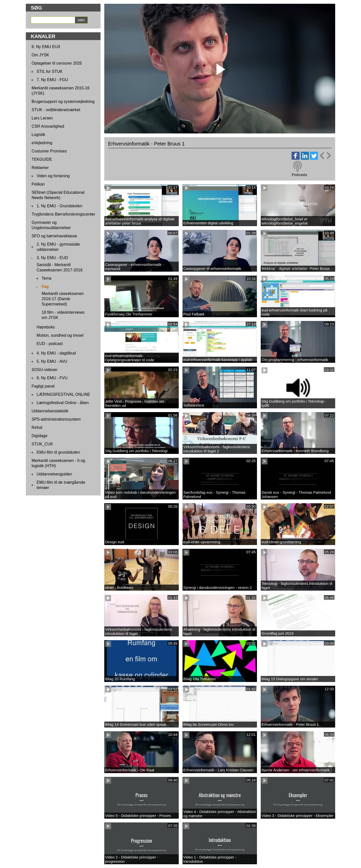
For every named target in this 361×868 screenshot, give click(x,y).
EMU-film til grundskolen (58, 452)
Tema (47, 278)
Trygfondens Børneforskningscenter (63, 214)
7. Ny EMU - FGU (52, 80)
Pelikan (38, 184)
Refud (37, 427)
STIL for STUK (50, 71)
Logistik (38, 135)
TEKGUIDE (42, 159)
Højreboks (46, 327)
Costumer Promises (49, 151)
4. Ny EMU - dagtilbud (56, 353)
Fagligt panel (43, 386)
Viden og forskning (53, 176)
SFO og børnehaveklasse (54, 236)
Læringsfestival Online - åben (63, 403)
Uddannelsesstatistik (50, 411)
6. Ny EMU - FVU (52, 378)
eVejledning (42, 143)
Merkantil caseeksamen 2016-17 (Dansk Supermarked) (63, 299)
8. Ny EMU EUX (46, 47)
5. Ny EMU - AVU (52, 361)
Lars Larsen (42, 118)
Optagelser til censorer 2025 (57, 63)
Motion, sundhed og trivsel (60, 335)
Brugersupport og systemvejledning (63, 102)
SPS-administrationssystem (56, 419)
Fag (45, 287)
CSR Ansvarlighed (48, 126)
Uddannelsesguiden (54, 474)
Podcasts (299, 175)
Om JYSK (40, 55)
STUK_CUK (42, 444)
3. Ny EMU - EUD (52, 258)
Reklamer (40, 168)
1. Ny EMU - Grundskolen (59, 206)
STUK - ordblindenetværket (56, 110)
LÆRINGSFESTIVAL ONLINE (63, 394)
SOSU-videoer (44, 370)
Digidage (39, 436)
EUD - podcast (50, 344)
